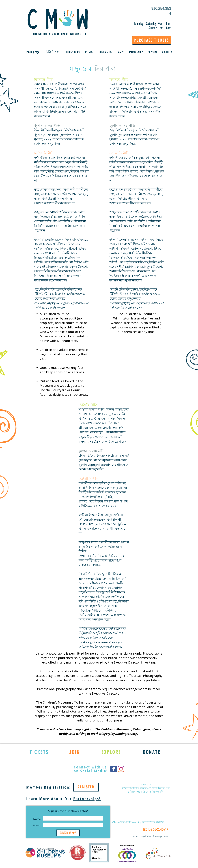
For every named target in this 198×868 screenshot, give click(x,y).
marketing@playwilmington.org (54, 303)
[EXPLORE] (111, 752)
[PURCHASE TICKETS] (152, 40)
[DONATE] (152, 752)
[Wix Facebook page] (114, 769)
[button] (53, 52)
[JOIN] (75, 752)
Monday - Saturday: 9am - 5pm (153, 24)
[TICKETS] (39, 752)
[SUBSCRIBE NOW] (68, 833)
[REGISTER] (86, 787)
